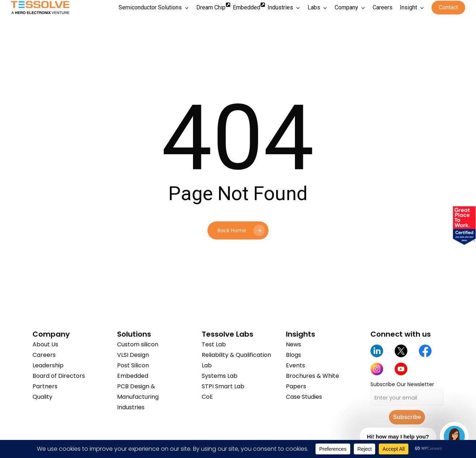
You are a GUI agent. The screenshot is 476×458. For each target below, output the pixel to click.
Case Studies (304, 397)
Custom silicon (138, 344)
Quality (42, 397)
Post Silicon (133, 365)
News (293, 344)
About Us (45, 344)
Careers (44, 355)
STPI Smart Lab (223, 386)
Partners (45, 386)
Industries (131, 407)
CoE (207, 397)
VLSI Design (133, 355)
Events (295, 365)
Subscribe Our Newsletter (402, 384)
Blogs (293, 355)
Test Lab (214, 344)
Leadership (48, 365)
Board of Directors (59, 376)
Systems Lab (220, 376)
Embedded (133, 376)
